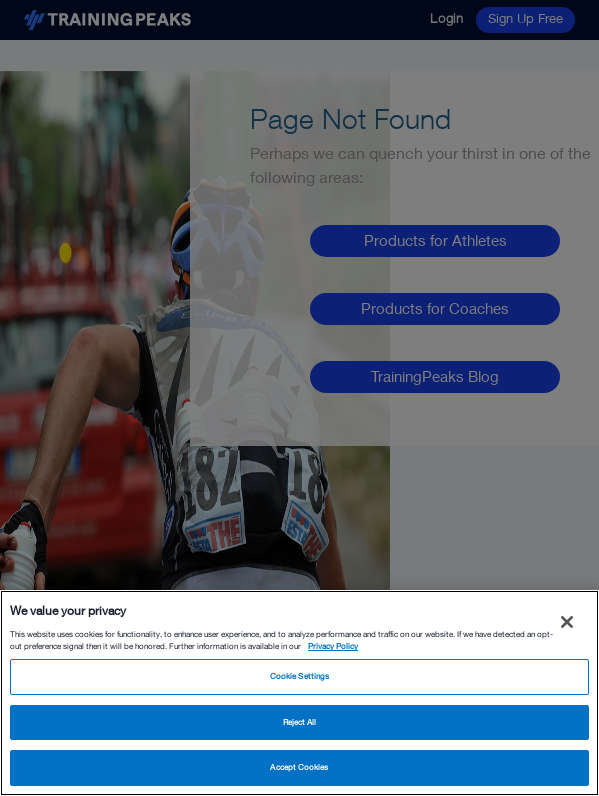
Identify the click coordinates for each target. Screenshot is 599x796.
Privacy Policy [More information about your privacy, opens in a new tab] (333, 646)
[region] (299, 693)
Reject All (300, 722)
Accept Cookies (299, 767)
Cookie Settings (299, 676)
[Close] (567, 622)
